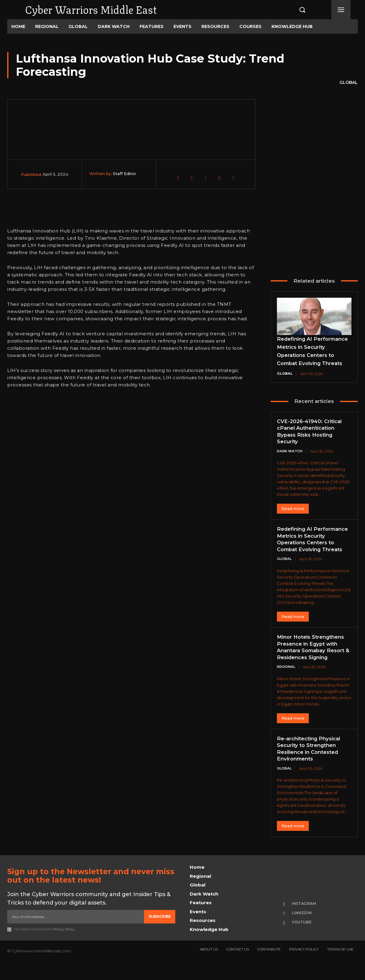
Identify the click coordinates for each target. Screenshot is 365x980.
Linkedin (303, 929)
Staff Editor (124, 174)
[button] (297, 10)
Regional (287, 682)
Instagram (306, 919)
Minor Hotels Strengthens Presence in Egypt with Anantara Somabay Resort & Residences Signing (313, 663)
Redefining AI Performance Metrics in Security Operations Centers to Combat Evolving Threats (310, 355)
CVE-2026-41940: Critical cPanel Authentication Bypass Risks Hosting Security (311, 440)
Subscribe (160, 933)
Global (349, 83)
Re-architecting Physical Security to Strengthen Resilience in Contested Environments (311, 764)
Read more (293, 517)
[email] (76, 933)
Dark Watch (291, 460)
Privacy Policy (64, 945)
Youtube (303, 939)
